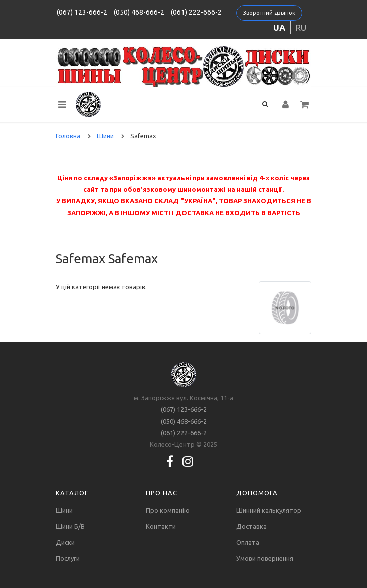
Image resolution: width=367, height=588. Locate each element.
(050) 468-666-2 (139, 12)
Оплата (248, 542)
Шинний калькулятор (269, 510)
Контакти (161, 526)
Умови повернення (265, 558)
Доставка (251, 526)
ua (279, 27)
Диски (65, 542)
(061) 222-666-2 (196, 12)
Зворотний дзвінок (269, 13)
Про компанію (168, 510)
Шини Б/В (70, 526)
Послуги (68, 558)
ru (301, 27)
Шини (64, 510)
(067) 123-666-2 (82, 12)
